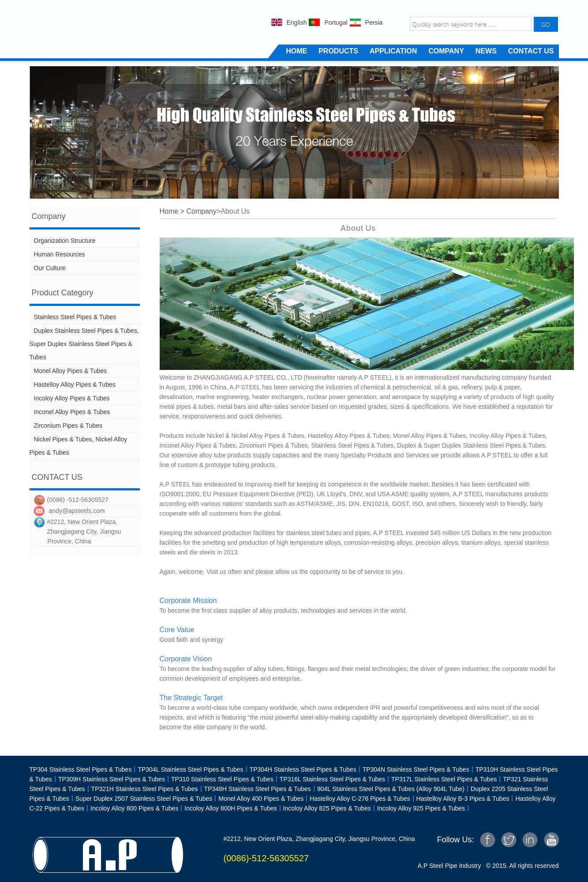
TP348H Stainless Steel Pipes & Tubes (255, 789)
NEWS (486, 51)
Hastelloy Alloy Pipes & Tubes (75, 384)
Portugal (336, 23)
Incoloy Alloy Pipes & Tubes (72, 398)
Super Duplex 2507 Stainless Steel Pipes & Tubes (141, 799)
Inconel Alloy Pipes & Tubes (72, 412)
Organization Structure (65, 241)
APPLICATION (393, 51)
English (297, 23)
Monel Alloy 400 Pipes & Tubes (261, 799)
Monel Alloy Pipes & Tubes (71, 371)
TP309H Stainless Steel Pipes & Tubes (109, 779)
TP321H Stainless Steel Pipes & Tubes (142, 789)
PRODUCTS (338, 51)
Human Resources (60, 254)
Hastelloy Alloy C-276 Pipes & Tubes (357, 799)
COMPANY (446, 51)
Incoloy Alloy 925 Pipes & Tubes (418, 808)
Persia (374, 23)
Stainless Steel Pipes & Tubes (75, 317)
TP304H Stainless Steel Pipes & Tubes (300, 769)
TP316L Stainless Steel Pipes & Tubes (329, 779)
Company (201, 211)
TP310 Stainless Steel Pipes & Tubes (219, 779)
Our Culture (50, 268)
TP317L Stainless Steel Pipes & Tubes (444, 779)
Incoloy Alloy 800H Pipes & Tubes (230, 808)
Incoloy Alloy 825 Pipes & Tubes (324, 808)
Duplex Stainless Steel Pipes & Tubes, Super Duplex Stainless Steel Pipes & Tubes (84, 344)
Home (169, 211)
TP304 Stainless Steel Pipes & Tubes (81, 769)
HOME (296, 51)
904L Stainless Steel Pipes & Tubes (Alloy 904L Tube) (388, 789)
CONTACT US (531, 51)
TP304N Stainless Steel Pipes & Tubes (413, 769)
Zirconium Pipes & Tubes (68, 426)
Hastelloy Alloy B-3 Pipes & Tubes (460, 799)
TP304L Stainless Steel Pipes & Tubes (190, 769)
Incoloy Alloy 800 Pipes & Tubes (131, 808)
